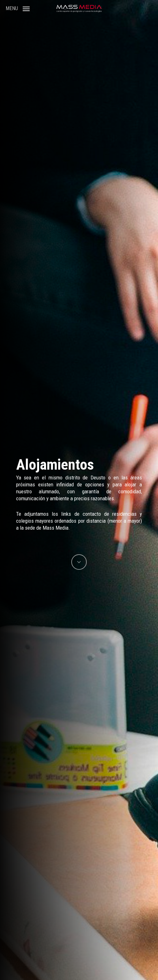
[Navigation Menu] (18, 8)
